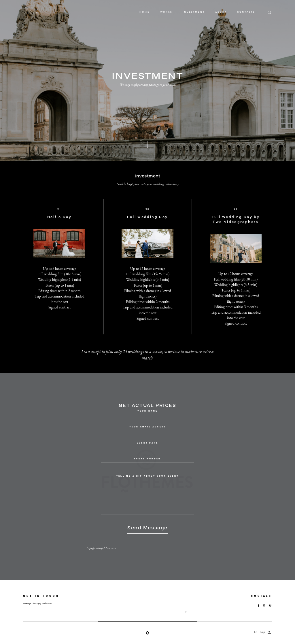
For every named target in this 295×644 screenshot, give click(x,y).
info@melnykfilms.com (101, 548)
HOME (145, 12)
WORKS (166, 12)
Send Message (147, 528)
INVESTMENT (194, 12)
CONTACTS (246, 12)
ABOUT (221, 12)
